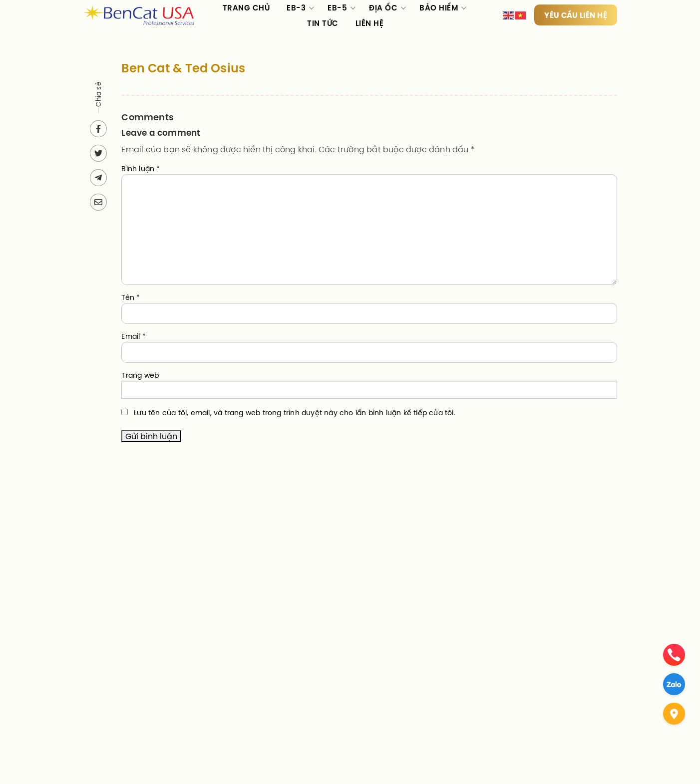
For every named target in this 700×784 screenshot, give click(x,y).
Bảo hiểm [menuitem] (439, 8)
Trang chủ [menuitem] (246, 8)
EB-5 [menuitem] (337, 8)
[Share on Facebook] (98, 129)
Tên (131, 297)
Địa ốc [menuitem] (383, 8)
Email (133, 336)
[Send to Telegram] (98, 178)
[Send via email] (98, 202)
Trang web (140, 375)
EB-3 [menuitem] (296, 8)
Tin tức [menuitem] (323, 23)
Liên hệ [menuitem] (370, 23)
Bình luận (141, 169)
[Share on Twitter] (98, 153)
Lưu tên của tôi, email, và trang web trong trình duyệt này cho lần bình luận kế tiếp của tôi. (295, 413)
